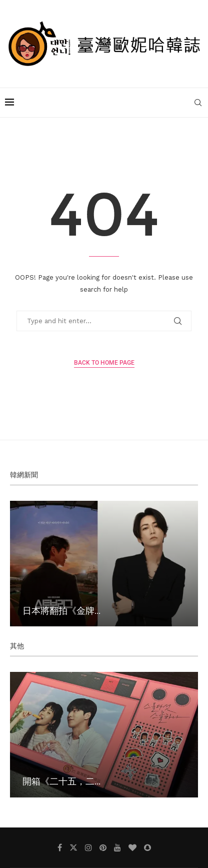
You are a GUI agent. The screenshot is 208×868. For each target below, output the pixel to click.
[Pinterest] (103, 847)
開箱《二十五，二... (61, 781)
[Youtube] (117, 847)
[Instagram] (88, 847)
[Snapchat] (147, 847)
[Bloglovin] (132, 847)
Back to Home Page (104, 363)
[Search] (198, 103)
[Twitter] (73, 847)
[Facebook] (60, 847)
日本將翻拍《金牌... (61, 610)
